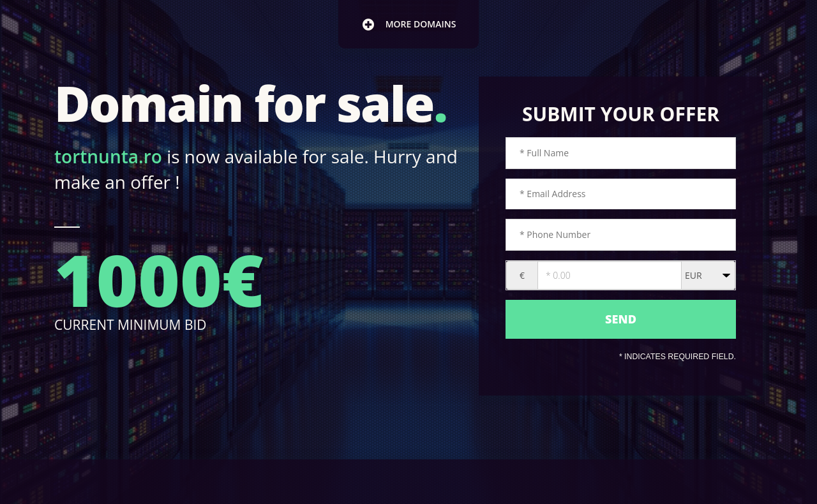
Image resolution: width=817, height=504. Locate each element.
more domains (409, 24)
